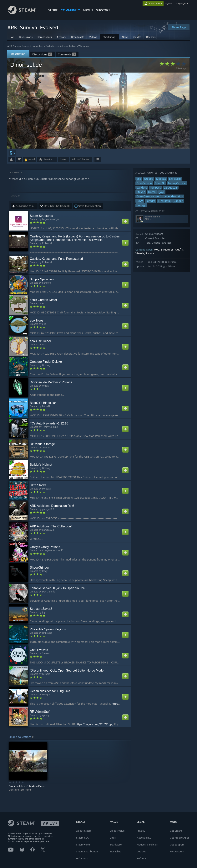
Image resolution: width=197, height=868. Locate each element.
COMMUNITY (70, 10)
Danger (178, 201)
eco (139, 179)
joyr (162, 192)
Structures (167, 249)
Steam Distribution (87, 851)
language (181, 3)
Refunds (142, 858)
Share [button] (63, 159)
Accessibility (144, 838)
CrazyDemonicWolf (149, 196)
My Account (177, 851)
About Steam (84, 831)
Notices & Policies (147, 845)
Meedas (161, 179)
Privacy (141, 831)
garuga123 (171, 188)
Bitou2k (160, 183)
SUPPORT (103, 10)
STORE (53, 10)
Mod (157, 249)
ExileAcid (175, 179)
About (88, 10)
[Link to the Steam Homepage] (25, 13)
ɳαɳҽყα (141, 205)
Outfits (179, 249)
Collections (52, 46)
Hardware (116, 845)
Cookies (141, 851)
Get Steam (176, 831)
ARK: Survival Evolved (19, 46)
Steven (141, 192)
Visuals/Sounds (145, 253)
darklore (142, 188)
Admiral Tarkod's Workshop (74, 46)
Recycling (116, 851)
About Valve (117, 831)
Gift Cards (82, 858)
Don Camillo (144, 183)
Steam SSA (82, 838)
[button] (12, 153)
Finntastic (164, 201)
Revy (140, 201)
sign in (169, 3)
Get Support (177, 845)
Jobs (113, 838)
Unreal (152, 192)
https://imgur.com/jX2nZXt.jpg (94, 724)
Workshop (38, 46)
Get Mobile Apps (180, 838)
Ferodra (151, 201)
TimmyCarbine (177, 183)
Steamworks (83, 845)
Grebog (149, 179)
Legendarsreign (173, 196)
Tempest (155, 188)
